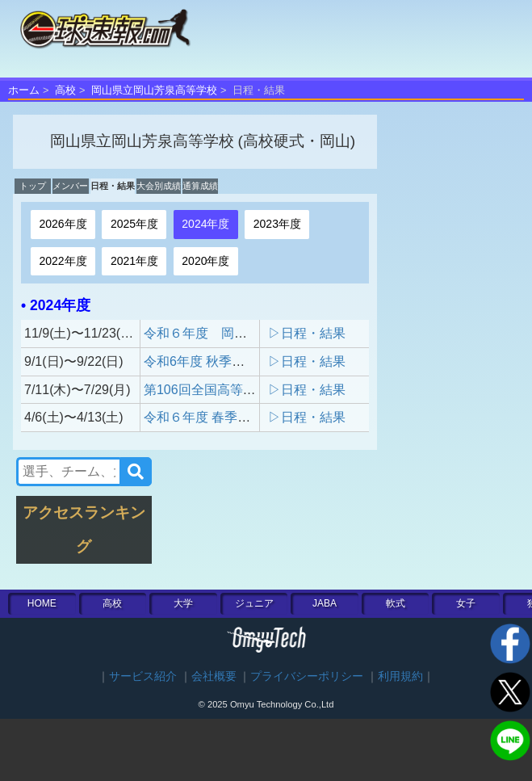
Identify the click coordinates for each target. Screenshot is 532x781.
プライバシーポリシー (307, 676)
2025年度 (134, 224)
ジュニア (254, 603)
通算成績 (200, 186)
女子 (466, 603)
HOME (42, 603)
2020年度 (205, 261)
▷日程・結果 (307, 333)
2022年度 (63, 261)
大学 (183, 603)
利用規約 (400, 676)
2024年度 (205, 224)
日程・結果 (113, 186)
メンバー (70, 186)
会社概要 (214, 676)
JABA (325, 603)
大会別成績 (159, 186)
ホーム (24, 90)
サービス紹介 (143, 676)
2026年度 (63, 224)
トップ (33, 186)
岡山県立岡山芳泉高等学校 (154, 90)
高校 (65, 90)
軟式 (396, 603)
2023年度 (277, 224)
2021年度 (134, 261)
